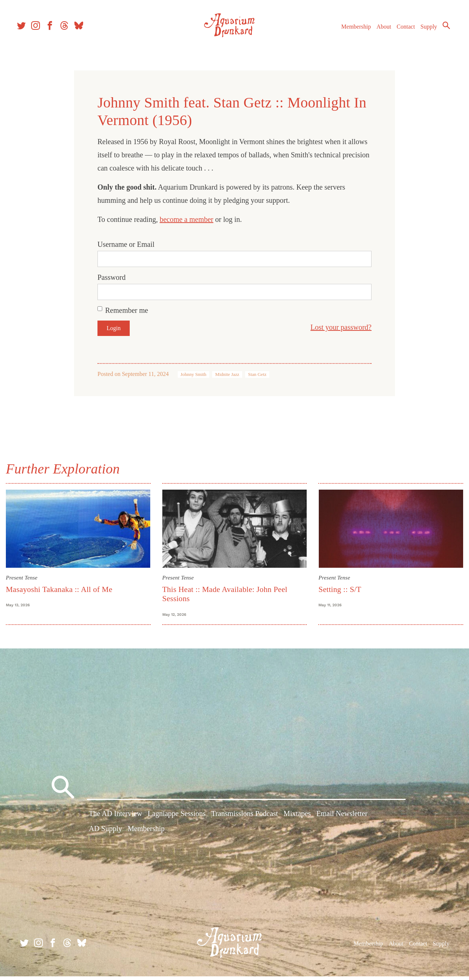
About (377, 32)
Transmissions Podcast (245, 820)
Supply (422, 32)
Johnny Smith (194, 374)
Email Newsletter (342, 820)
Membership (349, 32)
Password (112, 277)
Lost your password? (341, 327)
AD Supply (105, 835)
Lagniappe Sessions (177, 820)
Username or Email (126, 244)
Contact (399, 32)
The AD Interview (115, 820)
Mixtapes (297, 820)
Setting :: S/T (338, 587)
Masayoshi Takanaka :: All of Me (65, 587)
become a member (187, 219)
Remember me (127, 310)
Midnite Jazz (227, 374)
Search (440, 31)
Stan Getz (257, 374)
